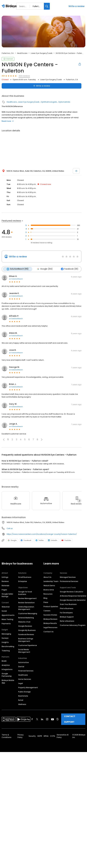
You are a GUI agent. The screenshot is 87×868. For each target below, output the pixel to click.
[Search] (47, 6)
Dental (21, 666)
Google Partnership (7, 675)
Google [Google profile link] (12, 540)
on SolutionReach (16, 279)
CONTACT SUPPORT (70, 719)
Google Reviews (25, 626)
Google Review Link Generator (73, 600)
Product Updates (51, 606)
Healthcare (22, 53)
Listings (5, 577)
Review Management (27, 598)
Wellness (22, 704)
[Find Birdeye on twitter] (37, 719)
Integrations (7, 669)
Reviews (5, 581)
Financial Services (26, 671)
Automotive (24, 662)
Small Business (25, 577)
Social (4, 611)
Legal (20, 683)
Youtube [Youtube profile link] (66, 540)
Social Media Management (24, 651)
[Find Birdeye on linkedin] (42, 719)
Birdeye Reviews (50, 619)
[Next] (79, 501)
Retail (21, 700)
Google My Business (27, 630)
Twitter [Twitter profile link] (40, 540)
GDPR (40, 736)
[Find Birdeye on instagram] (47, 719)
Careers (47, 611)
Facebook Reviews (26, 634)
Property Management (28, 687)
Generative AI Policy (63, 736)
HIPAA (46, 736)
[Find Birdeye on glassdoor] (58, 719)
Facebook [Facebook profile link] (26, 540)
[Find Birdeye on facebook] (32, 719)
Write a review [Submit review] (42, 86)
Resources (48, 594)
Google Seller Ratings (7, 595)
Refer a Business (67, 621)
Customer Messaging (28, 613)
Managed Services (68, 577)
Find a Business (67, 608)
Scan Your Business (68, 604)
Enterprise (23, 581)
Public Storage (24, 692)
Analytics (6, 665)
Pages (4, 590)
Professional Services (69, 581)
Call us (10, 528)
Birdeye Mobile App (8, 681)
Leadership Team (51, 581)
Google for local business (25, 593)
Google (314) (44, 269)
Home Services (25, 679)
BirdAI (4, 661)
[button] (42, 439)
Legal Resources (50, 627)
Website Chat (24, 622)
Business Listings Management (26, 640)
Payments (6, 623)
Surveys (5, 638)
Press (46, 602)
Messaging (6, 634)
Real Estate (23, 696)
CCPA (53, 736)
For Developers (66, 613)
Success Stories (50, 615)
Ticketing (6, 651)
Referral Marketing (26, 618)
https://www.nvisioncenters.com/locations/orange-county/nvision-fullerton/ (42, 534)
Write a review (76, 6)
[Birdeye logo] (10, 6)
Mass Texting (7, 619)
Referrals (5, 585)
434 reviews (24, 76)
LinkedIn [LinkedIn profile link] (53, 540)
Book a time (49, 590)
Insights (5, 642)
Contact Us (48, 632)
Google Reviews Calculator (72, 592)
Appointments (8, 615)
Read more (8, 121)
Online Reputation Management (26, 608)
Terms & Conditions (7, 736)
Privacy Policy (21, 736)
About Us (47, 577)
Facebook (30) (69, 269)
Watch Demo (49, 585)
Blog (45, 598)
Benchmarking (8, 646)
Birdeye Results (50, 623)
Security (32, 736)
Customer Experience (28, 645)
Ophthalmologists (49, 102)
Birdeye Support (67, 617)
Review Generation (26, 602)
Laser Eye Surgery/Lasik (42, 53)
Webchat (6, 607)
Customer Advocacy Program (73, 625)
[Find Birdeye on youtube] (52, 719)
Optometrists (64, 102)
